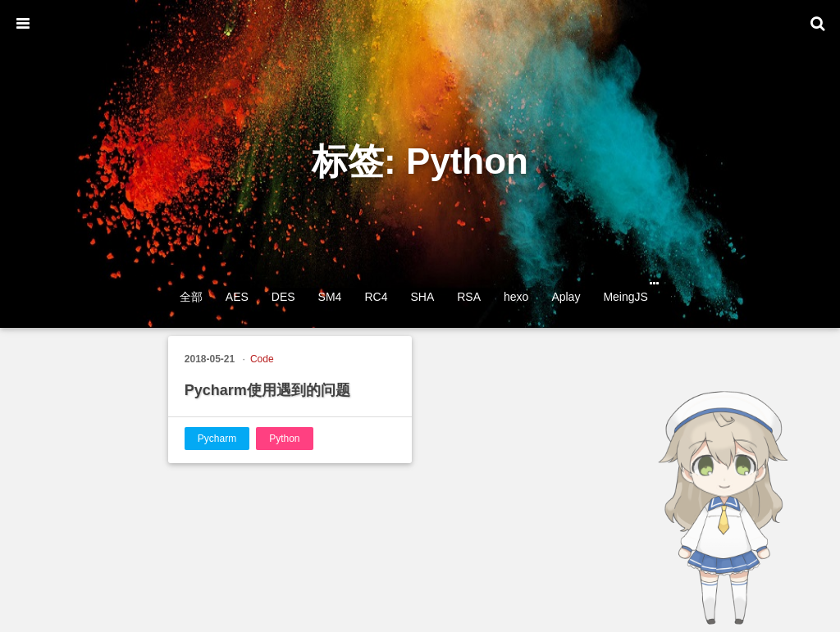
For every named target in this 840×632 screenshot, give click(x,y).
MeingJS (625, 297)
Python (284, 439)
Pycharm (217, 439)
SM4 (330, 297)
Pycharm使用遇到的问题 (267, 390)
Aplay (566, 297)
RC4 (376, 297)
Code (262, 359)
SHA (422, 297)
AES (237, 297)
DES (283, 297)
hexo (516, 297)
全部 (191, 297)
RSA (469, 297)
